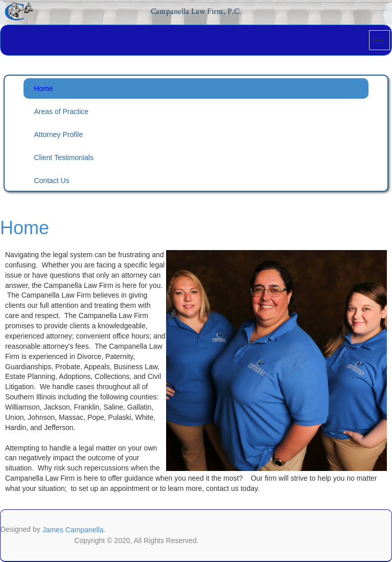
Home (43, 88)
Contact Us (51, 181)
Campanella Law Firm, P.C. (196, 12)
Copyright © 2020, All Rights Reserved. (136, 541)
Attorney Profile (58, 134)
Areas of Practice (61, 111)
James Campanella (73, 530)
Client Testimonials (63, 158)
